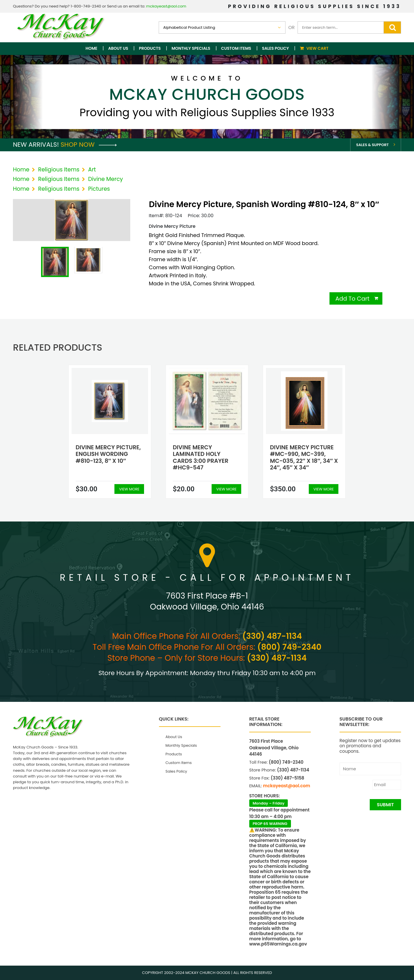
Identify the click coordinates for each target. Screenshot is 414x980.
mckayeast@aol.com (166, 6)
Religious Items (59, 170)
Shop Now (89, 145)
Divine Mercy (106, 179)
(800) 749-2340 (289, 647)
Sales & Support (372, 145)
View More (129, 489)
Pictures (99, 189)
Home (92, 48)
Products (150, 48)
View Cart (318, 48)
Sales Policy (275, 48)
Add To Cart (352, 299)
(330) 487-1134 (272, 636)
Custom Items (236, 48)
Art (92, 170)
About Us (118, 48)
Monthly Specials (191, 48)
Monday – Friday (269, 803)
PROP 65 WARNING (270, 824)
